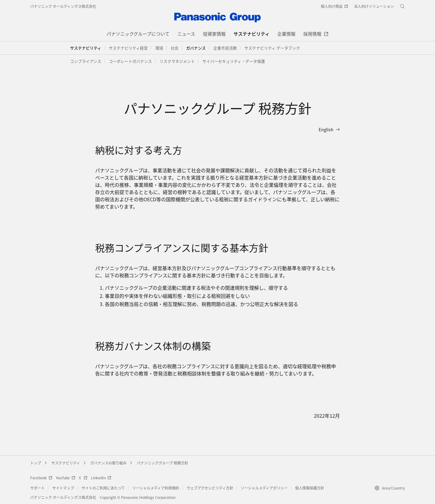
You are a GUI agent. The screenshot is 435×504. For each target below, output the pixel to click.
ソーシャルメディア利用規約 (156, 488)
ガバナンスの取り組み (108, 463)
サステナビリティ (86, 48)
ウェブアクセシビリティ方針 (210, 488)
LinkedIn (101, 478)
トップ (36, 463)
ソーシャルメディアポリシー (264, 488)
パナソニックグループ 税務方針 (163, 463)
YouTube (66, 478)
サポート (37, 488)
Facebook (41, 478)
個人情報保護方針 (310, 488)
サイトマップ (63, 488)
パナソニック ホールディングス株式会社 (63, 6)
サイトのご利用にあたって (103, 488)
